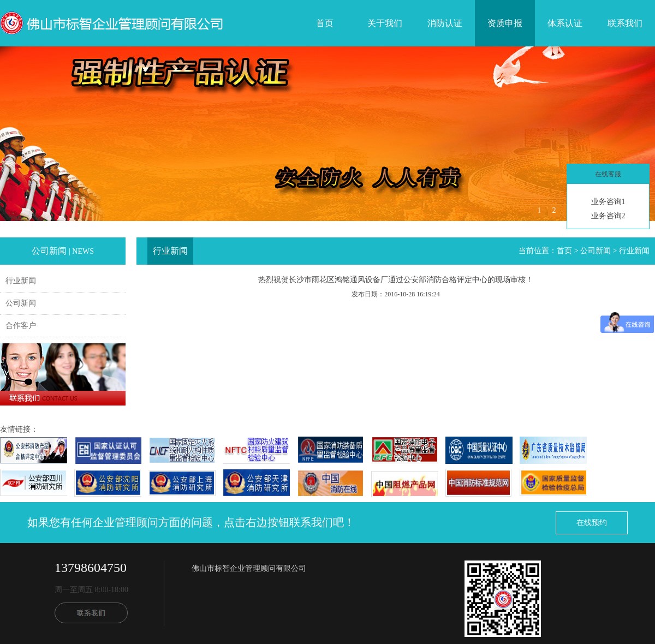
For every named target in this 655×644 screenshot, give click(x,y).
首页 (325, 23)
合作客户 (21, 326)
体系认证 (565, 23)
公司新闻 (21, 303)
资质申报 (505, 23)
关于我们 (385, 23)
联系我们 (625, 23)
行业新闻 (21, 281)
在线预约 (592, 523)
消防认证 (445, 23)
